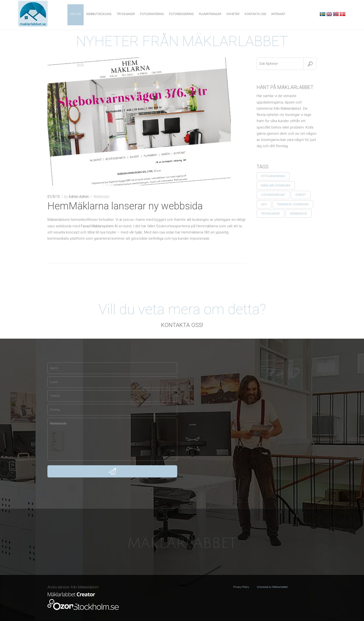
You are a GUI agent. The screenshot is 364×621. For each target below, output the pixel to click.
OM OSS (76, 14)
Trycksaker (126, 14)
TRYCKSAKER (270, 214)
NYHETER (233, 14)
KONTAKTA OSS (255, 14)
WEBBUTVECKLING (99, 14)
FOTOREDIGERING (181, 14)
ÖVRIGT (301, 195)
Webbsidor (298, 214)
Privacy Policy (241, 587)
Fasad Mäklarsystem (97, 226)
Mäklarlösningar (276, 185)
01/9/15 (54, 197)
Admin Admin (79, 197)
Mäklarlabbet (182, 543)
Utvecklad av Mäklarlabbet (272, 587)
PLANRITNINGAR (210, 14)
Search (310, 64)
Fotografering (273, 176)
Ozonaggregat (273, 195)
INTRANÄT (278, 14)
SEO (264, 204)
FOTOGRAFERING (152, 14)
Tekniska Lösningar (293, 204)
